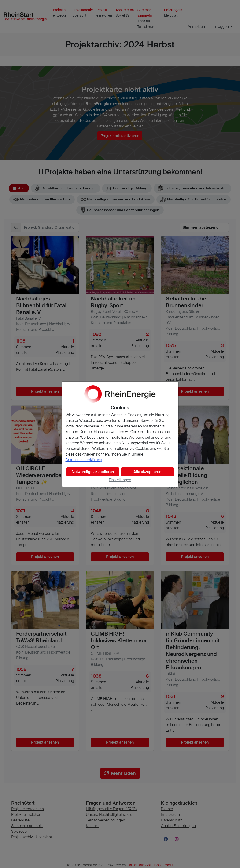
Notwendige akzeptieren (93, 472)
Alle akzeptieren (147, 472)
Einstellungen (120, 480)
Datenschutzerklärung (84, 460)
